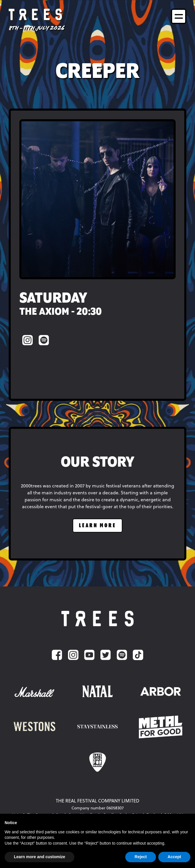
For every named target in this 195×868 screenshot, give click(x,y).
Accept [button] (174, 857)
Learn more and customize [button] (39, 857)
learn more (97, 526)
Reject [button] (141, 857)
